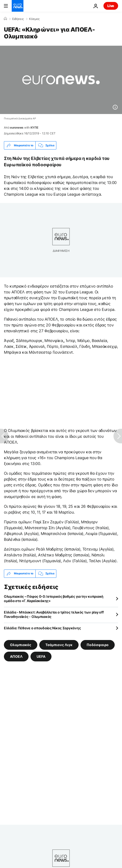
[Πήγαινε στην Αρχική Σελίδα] (18, 6)
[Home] (5, 19)
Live (111, 6)
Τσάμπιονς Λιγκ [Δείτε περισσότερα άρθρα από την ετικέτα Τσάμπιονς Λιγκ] (59, 644)
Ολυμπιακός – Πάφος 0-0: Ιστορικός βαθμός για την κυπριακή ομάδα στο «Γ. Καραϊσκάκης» (54, 599)
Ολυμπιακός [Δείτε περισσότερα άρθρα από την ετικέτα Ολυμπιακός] (21, 644)
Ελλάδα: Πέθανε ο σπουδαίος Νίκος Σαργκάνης (42, 628)
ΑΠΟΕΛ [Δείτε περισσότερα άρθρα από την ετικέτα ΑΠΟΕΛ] (16, 656)
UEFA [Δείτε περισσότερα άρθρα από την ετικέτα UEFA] (41, 656)
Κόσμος (34, 19)
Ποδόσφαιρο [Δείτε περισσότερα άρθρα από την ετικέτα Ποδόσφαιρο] (98, 644)
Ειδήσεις (18, 19)
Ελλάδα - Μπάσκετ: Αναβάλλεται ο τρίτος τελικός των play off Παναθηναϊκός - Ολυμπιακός (54, 614)
